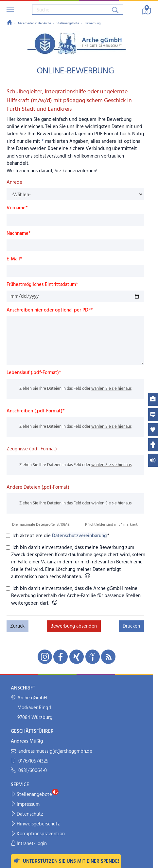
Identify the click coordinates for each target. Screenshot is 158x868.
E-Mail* (14, 259)
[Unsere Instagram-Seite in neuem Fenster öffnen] (45, 657)
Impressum (25, 805)
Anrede (14, 182)
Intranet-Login (29, 844)
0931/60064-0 (29, 771)
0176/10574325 (30, 761)
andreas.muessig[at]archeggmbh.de (52, 752)
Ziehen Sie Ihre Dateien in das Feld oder (75, 389)
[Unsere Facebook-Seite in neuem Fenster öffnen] (61, 657)
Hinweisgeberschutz (35, 824)
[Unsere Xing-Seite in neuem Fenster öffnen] (77, 657)
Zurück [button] (17, 626)
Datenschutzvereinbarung (79, 536)
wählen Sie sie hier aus (111, 389)
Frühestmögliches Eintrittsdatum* (42, 285)
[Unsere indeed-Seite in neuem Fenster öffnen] (93, 657)
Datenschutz (27, 814)
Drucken (131, 626)
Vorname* (17, 208)
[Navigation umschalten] (10, 10)
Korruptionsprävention (38, 834)
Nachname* (19, 234)
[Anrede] (75, 194)
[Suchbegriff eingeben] (71, 10)
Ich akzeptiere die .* (60, 536)
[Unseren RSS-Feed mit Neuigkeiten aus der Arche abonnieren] (108, 657)
